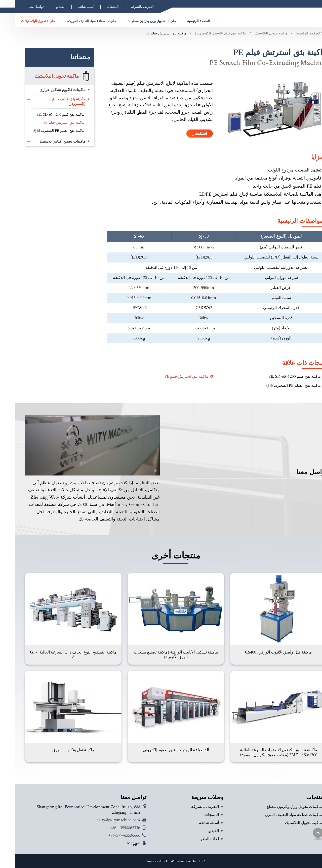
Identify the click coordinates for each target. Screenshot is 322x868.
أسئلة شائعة (71, 7)
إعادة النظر (195, 839)
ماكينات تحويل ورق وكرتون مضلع (279, 807)
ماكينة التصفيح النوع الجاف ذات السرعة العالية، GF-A (58, 655)
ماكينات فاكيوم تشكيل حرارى (48, 90)
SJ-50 (189, 236)
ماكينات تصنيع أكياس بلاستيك (48, 141)
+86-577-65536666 (109, 835)
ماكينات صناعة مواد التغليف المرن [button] (78, 21)
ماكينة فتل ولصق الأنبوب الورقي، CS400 (264, 652)
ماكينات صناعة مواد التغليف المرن (279, 815)
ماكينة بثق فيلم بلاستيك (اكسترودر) (206, 33)
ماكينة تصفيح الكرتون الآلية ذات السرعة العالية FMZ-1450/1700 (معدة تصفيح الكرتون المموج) (264, 752)
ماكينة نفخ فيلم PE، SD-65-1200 (280, 377)
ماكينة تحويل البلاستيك (256, 33)
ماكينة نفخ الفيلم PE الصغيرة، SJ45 (278, 386)
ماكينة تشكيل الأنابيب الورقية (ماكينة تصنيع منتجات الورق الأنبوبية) (161, 655)
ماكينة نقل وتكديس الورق (58, 750)
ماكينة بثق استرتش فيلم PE (172, 377)
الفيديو (46, 7)
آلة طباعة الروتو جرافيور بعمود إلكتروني (161, 750)
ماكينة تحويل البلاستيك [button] (25, 21)
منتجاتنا (66, 57)
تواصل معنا (21, 7)
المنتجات (98, 7)
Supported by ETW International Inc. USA (161, 861)
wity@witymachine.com (104, 820)
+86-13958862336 (110, 828)
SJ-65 (124, 236)
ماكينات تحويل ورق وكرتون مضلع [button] (139, 21)
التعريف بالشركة (128, 7)
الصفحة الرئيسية (184, 21)
